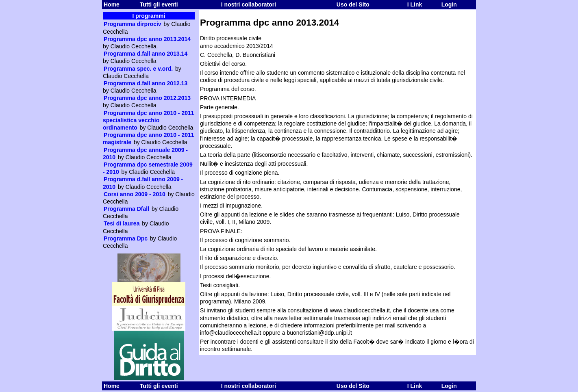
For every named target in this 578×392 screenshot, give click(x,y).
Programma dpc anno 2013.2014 (147, 39)
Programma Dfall (126, 209)
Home (112, 4)
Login (449, 4)
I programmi (149, 16)
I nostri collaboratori (249, 4)
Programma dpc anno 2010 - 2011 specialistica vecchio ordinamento (149, 120)
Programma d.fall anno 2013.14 (146, 54)
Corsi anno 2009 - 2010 (135, 194)
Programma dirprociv (133, 24)
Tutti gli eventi (159, 4)
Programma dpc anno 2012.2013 (147, 98)
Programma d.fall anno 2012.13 (146, 83)
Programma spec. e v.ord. (138, 69)
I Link (415, 4)
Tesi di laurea (122, 223)
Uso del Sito (353, 4)
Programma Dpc (126, 238)
